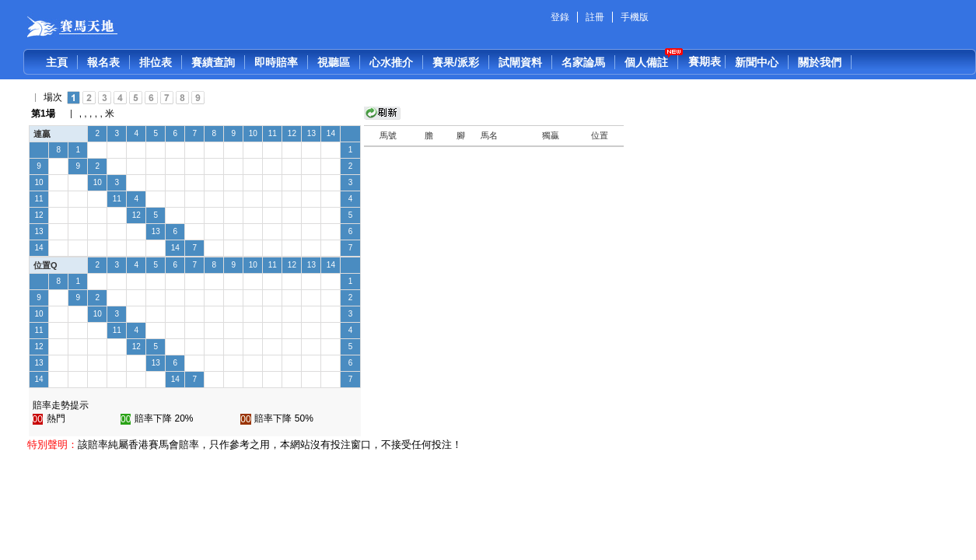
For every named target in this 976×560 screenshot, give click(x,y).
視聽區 (334, 62)
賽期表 (705, 61)
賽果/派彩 (456, 62)
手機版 (635, 17)
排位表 (156, 62)
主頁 (57, 62)
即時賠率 (276, 62)
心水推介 (391, 62)
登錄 (560, 17)
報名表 (103, 62)
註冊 (595, 17)
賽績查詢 (213, 62)
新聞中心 (757, 62)
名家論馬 (583, 62)
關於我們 (820, 62)
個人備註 (646, 62)
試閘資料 (520, 62)
